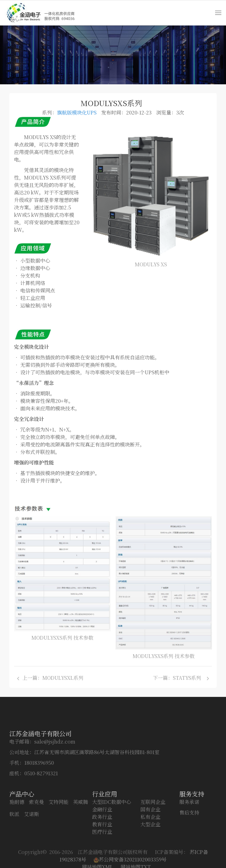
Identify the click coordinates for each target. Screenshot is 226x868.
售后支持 (189, 843)
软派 (14, 844)
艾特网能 (59, 832)
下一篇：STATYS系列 (181, 678)
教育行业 (102, 854)
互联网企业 (153, 832)
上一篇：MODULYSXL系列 (52, 678)
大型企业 (150, 854)
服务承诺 (189, 832)
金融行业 (102, 840)
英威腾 (81, 832)
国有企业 (150, 840)
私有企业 (150, 847)
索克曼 (36, 832)
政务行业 (102, 847)
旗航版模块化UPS (77, 112)
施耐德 (17, 832)
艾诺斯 (31, 844)
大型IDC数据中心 (112, 832)
